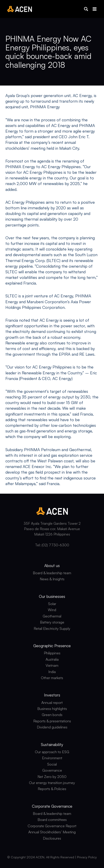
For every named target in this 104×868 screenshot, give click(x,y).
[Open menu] (94, 9)
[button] (86, 9)
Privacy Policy (87, 857)
